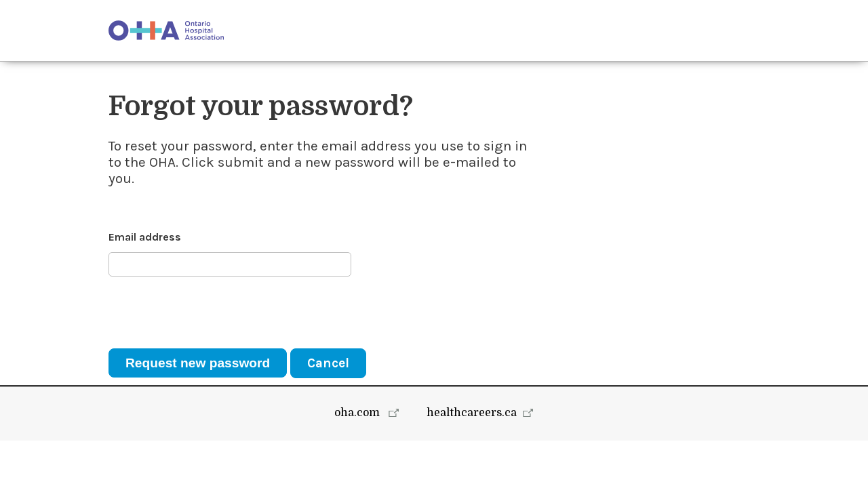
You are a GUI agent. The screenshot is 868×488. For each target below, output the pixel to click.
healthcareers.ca (472, 460)
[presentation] (212, 312)
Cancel (328, 363)
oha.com (358, 460)
